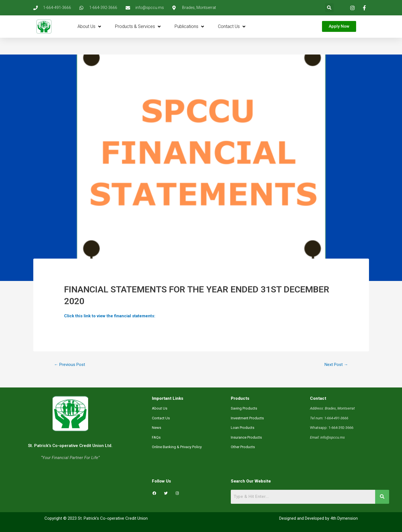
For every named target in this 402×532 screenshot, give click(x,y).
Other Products (243, 447)
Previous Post (70, 365)
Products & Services (138, 27)
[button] (329, 8)
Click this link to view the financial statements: (110, 316)
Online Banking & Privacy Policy (177, 447)
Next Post (336, 365)
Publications (189, 27)
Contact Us (232, 27)
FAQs (156, 437)
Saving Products (244, 408)
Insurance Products (246, 437)
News (157, 428)
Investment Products (247, 418)
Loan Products (243, 428)
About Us (89, 27)
